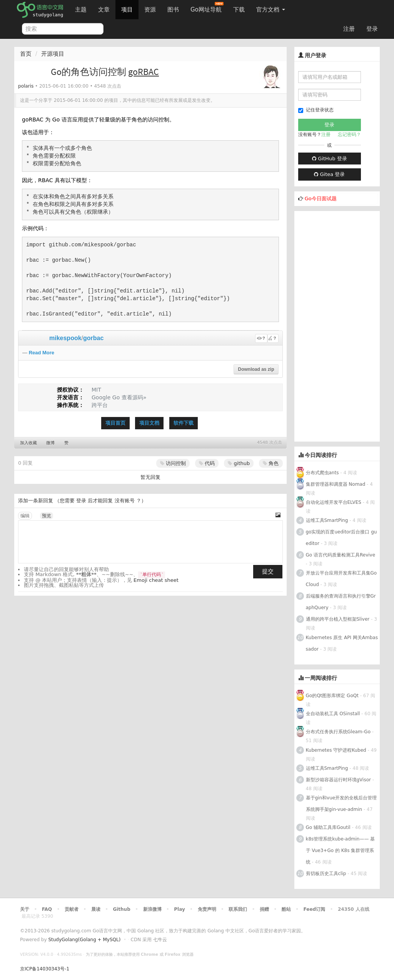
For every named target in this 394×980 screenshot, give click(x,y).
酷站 (286, 909)
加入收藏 (28, 443)
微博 (50, 443)
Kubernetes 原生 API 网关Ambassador (342, 643)
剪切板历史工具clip (326, 874)
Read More (42, 353)
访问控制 (173, 463)
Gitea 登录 (329, 174)
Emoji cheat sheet (156, 580)
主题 (81, 10)
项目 (127, 10)
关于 (25, 909)
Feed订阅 (315, 909)
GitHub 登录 (329, 159)
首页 (26, 54)
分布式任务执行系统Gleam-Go (338, 732)
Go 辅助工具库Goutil (328, 827)
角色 (271, 463)
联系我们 (238, 909)
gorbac (93, 338)
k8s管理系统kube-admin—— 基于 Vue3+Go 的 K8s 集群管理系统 (341, 850)
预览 (47, 516)
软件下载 (184, 423)
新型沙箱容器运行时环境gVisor (338, 780)
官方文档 (271, 10)
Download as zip (256, 369)
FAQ (47, 909)
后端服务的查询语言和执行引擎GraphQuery (341, 602)
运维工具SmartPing (327, 520)
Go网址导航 (207, 7)
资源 (150, 10)
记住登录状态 (316, 110)
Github (121, 909)
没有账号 (125, 501)
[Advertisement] (337, 326)
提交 (268, 571)
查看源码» (134, 397)
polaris (26, 86)
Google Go (106, 397)
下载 (239, 10)
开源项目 (53, 54)
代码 (207, 463)
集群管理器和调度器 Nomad (336, 484)
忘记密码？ (349, 135)
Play (179, 909)
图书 (173, 10)
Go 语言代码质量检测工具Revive (341, 555)
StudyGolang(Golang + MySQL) (84, 940)
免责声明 (207, 909)
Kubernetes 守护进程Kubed (336, 750)
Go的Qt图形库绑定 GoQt (332, 696)
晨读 (96, 909)
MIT (96, 390)
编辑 (25, 516)
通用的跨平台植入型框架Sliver (338, 619)
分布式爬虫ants (322, 473)
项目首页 (115, 423)
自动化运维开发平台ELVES (334, 502)
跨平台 (100, 405)
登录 (372, 29)
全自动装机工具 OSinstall (333, 714)
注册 (349, 29)
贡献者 (72, 909)
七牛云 (160, 940)
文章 (104, 10)
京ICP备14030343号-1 (45, 969)
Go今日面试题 (321, 198)
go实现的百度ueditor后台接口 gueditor (341, 538)
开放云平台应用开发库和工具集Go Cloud (341, 579)
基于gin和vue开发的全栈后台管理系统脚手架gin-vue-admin (341, 804)
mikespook (65, 338)
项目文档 (149, 423)
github (239, 463)
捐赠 (264, 909)
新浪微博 (152, 909)
